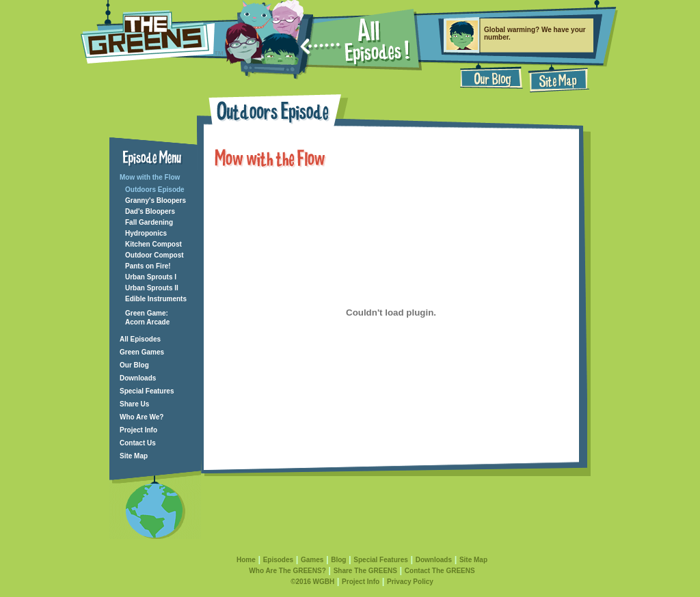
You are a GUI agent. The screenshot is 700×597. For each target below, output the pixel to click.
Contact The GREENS (440, 571)
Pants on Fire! (148, 266)
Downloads (138, 378)
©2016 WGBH (312, 582)
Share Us (134, 404)
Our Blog (134, 365)
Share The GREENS (365, 571)
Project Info (138, 430)
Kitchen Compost (153, 244)
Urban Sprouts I (151, 277)
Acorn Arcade (147, 322)
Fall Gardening (149, 222)
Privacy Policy (410, 582)
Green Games (142, 352)
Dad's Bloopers (150, 211)
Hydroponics (146, 233)
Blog (338, 560)
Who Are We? (142, 417)
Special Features (147, 391)
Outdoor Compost (154, 255)
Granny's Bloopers (156, 200)
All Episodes (140, 339)
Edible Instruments (156, 299)
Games (312, 560)
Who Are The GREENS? (287, 571)
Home (246, 560)
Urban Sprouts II (152, 288)
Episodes (278, 560)
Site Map (134, 456)
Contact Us (138, 443)
